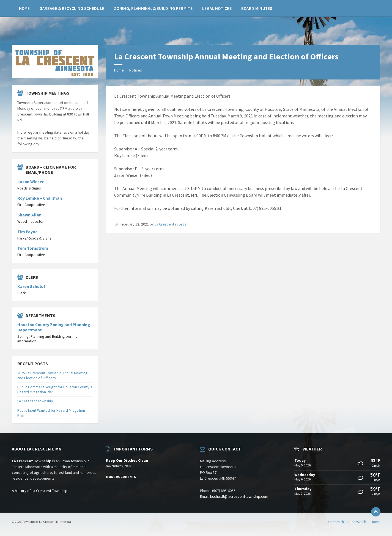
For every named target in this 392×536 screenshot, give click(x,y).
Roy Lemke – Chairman (40, 198)
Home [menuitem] (376, 522)
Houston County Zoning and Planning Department (54, 327)
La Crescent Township (35, 401)
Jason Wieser (31, 182)
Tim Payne (28, 232)
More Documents (121, 477)
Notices (136, 70)
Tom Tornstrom (33, 248)
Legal (183, 224)
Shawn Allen (29, 215)
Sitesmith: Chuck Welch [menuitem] (347, 522)
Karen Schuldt (31, 286)
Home (119, 70)
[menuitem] (24, 8)
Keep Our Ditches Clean (127, 460)
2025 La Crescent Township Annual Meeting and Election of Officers (52, 375)
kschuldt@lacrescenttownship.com (239, 496)
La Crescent (164, 224)
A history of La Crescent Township (40, 491)
